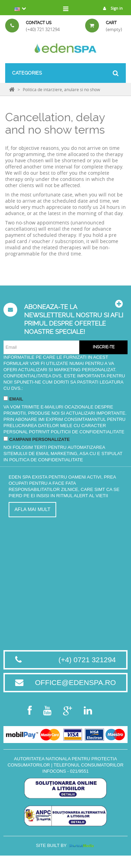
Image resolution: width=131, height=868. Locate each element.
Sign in (111, 8)
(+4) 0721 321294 (87, 660)
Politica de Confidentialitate (46, 460)
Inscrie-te (104, 347)
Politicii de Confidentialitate (87, 432)
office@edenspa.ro (75, 682)
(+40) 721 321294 (43, 29)
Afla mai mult (32, 509)
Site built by (65, 845)
